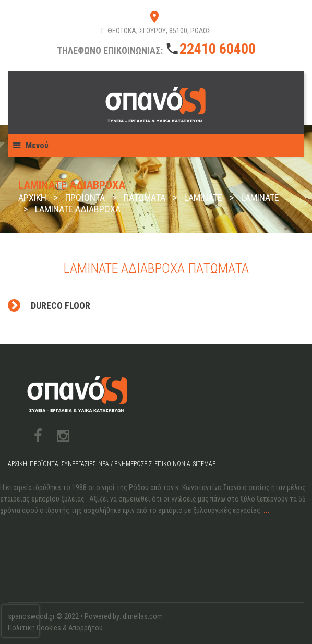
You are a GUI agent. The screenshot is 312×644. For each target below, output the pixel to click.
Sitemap (204, 464)
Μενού (37, 145)
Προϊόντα (85, 198)
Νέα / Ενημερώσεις (125, 464)
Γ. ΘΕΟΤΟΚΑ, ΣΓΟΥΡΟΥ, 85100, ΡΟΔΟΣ (156, 31)
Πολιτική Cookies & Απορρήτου (55, 628)
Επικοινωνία (172, 464)
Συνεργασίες (78, 464)
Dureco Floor (61, 306)
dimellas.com (143, 616)
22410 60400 (218, 49)
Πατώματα (145, 198)
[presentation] (20, 621)
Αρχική (32, 198)
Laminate (203, 198)
